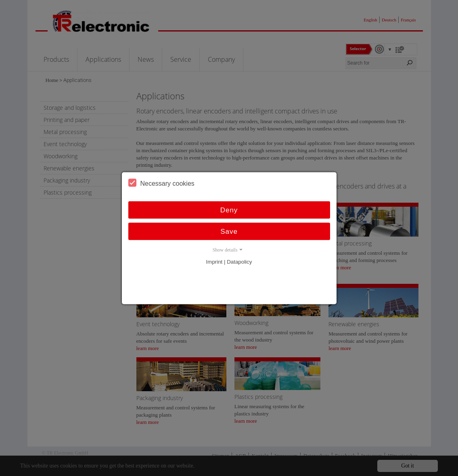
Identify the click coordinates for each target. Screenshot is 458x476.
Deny (229, 210)
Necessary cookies (161, 182)
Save (229, 231)
